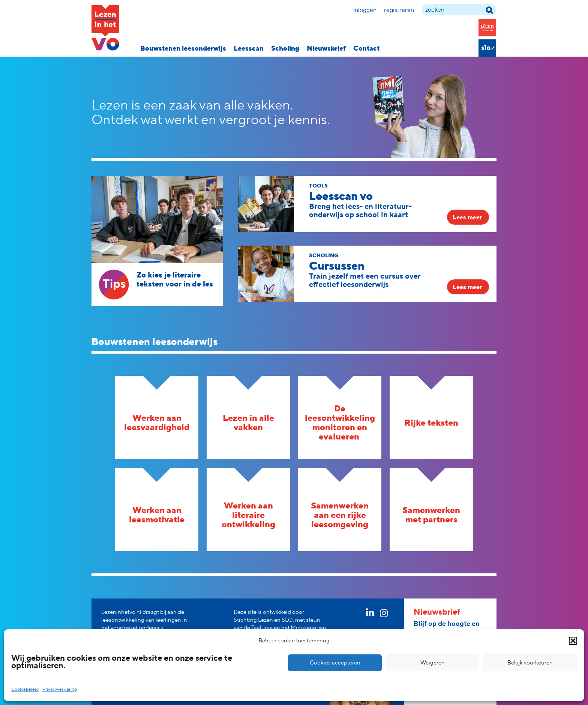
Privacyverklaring (60, 689)
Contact (366, 49)
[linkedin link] (370, 614)
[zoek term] (459, 10)
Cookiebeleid (25, 689)
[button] (573, 641)
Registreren (399, 10)
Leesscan (249, 49)
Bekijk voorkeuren (530, 663)
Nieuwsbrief (326, 49)
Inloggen (365, 10)
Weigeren (433, 663)
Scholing (285, 49)
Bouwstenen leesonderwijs (183, 49)
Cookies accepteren (335, 663)
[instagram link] (384, 615)
